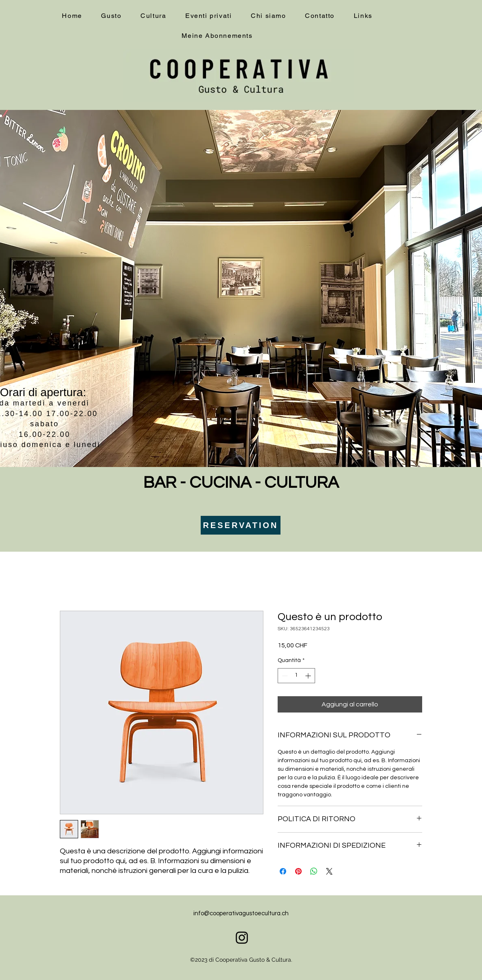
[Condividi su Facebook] (283, 871)
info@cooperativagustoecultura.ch (241, 913)
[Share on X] (329, 871)
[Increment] (309, 676)
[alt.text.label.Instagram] (242, 938)
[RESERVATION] (241, 525)
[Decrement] (284, 676)
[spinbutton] (296, 676)
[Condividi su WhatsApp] (314, 871)
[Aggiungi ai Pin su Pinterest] (298, 871)
